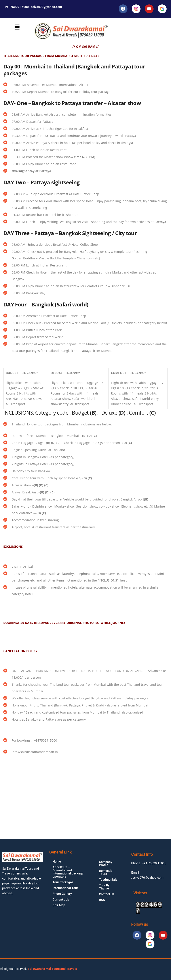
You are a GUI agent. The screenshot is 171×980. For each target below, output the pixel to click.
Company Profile (106, 863)
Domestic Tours (106, 872)
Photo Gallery (62, 894)
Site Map (59, 905)
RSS (102, 900)
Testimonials (108, 880)
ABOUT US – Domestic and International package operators (68, 872)
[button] (17, 27)
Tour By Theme (104, 887)
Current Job (61, 899)
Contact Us (107, 894)
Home (57, 861)
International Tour (65, 888)
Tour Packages (63, 882)
